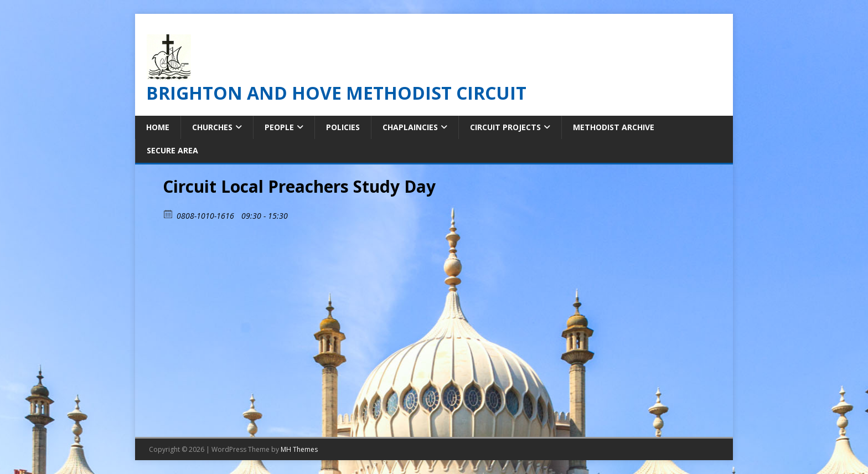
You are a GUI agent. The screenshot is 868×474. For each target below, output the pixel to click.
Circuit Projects (505, 127)
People (279, 127)
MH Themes (299, 449)
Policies (343, 127)
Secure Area (172, 150)
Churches (212, 127)
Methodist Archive (614, 127)
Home (158, 127)
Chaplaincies (410, 127)
